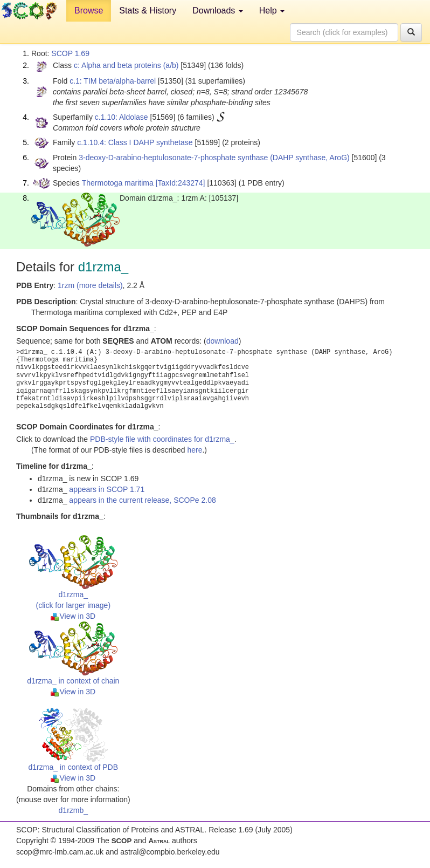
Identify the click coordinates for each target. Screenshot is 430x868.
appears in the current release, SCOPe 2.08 (142, 500)
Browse (89, 11)
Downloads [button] (218, 11)
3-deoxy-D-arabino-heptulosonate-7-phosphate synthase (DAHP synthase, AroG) (214, 158)
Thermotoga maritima (118, 183)
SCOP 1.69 (70, 53)
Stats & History (148, 11)
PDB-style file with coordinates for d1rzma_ (162, 439)
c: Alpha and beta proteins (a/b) (126, 65)
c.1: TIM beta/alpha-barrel (113, 81)
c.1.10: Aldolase (122, 117)
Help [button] (272, 11)
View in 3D (73, 616)
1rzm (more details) (90, 285)
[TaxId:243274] (181, 183)
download (223, 341)
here (195, 450)
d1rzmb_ (73, 810)
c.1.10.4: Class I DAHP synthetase (135, 142)
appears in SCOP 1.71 (107, 489)
